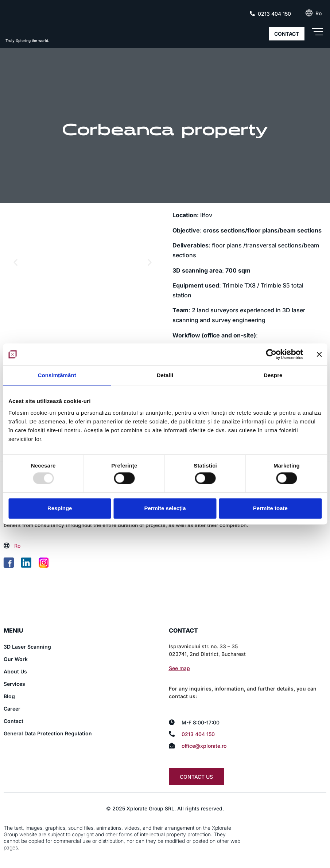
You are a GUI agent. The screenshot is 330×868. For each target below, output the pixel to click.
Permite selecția (165, 508)
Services (14, 685)
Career (12, 709)
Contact (13, 722)
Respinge (60, 508)
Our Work (16, 660)
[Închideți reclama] (319, 354)
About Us (15, 672)
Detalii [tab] (165, 375)
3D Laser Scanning (27, 647)
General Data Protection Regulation (48, 734)
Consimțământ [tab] (57, 375)
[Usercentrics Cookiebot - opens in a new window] (271, 354)
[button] (15, 262)
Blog (9, 697)
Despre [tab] (273, 375)
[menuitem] (319, 13)
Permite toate (270, 508)
